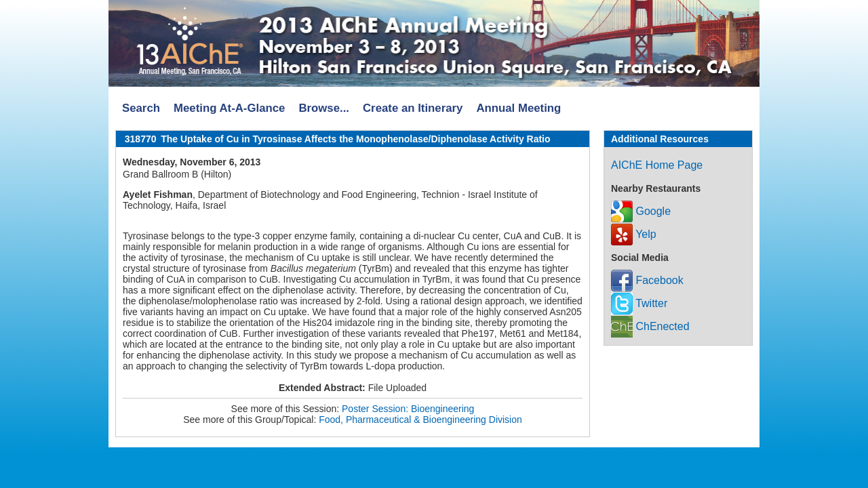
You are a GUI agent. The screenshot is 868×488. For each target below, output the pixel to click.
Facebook (647, 280)
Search (141, 108)
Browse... (324, 108)
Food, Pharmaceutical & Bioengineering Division (420, 420)
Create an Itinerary (413, 108)
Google (641, 211)
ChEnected (650, 326)
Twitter (639, 303)
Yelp (634, 234)
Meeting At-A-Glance (229, 108)
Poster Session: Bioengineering (408, 409)
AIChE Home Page (657, 165)
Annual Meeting (518, 108)
